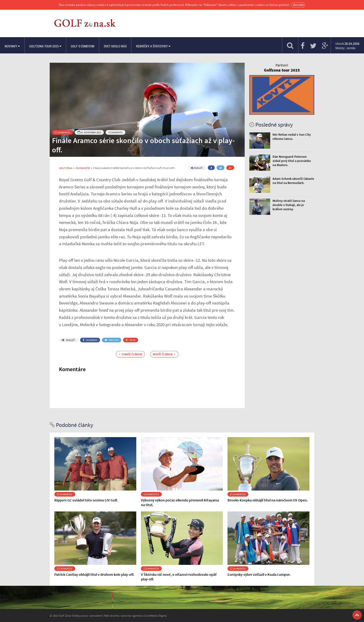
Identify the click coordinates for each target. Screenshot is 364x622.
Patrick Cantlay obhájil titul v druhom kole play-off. (94, 574)
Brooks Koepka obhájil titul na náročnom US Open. (268, 500)
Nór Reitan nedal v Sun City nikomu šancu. (292, 137)
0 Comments (115, 132)
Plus (131, 340)
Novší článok (164, 354)
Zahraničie (62, 132)
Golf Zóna (66, 168)
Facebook (90, 340)
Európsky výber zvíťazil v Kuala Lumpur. (259, 574)
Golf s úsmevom (83, 46)
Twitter (112, 340)
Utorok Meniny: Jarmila (347, 46)
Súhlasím (298, 5)
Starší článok (131, 354)
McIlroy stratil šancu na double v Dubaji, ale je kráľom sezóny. (289, 205)
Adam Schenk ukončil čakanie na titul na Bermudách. (293, 181)
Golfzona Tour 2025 (45, 46)
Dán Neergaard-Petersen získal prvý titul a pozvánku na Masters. (292, 161)
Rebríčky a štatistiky (153, 46)
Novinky (12, 46)
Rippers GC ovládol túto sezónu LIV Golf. (86, 500)
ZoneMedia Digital (155, 615)
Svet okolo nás (115, 46)
